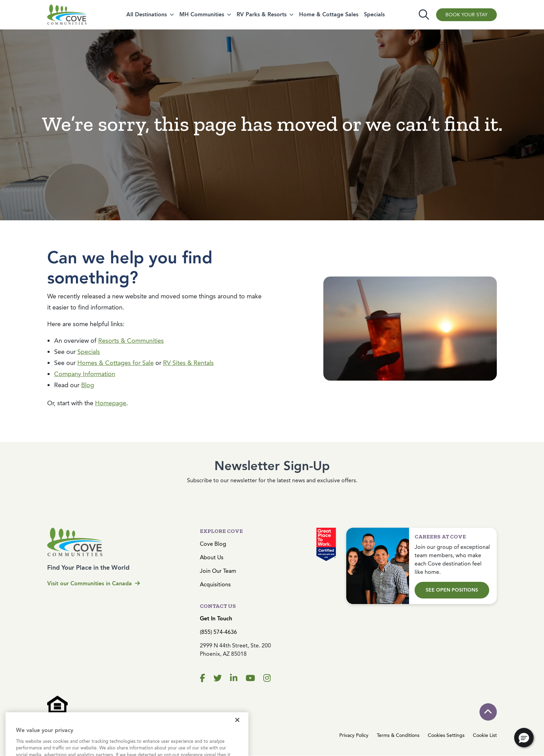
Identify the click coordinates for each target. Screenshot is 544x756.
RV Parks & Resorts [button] (262, 14)
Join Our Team (218, 571)
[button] (524, 738)
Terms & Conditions (398, 735)
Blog (88, 385)
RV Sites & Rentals (188, 363)
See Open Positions (452, 590)
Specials (374, 14)
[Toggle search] (424, 15)
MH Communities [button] (202, 14)
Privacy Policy (354, 735)
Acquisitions (215, 584)
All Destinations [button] (147, 14)
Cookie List (485, 735)
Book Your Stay (466, 15)
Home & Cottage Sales (329, 14)
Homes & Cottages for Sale (116, 363)
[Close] (237, 729)
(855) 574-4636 (218, 632)
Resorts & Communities (131, 341)
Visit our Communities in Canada (93, 583)
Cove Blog (213, 544)
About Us (212, 557)
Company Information (85, 374)
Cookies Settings (446, 735)
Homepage (111, 403)
